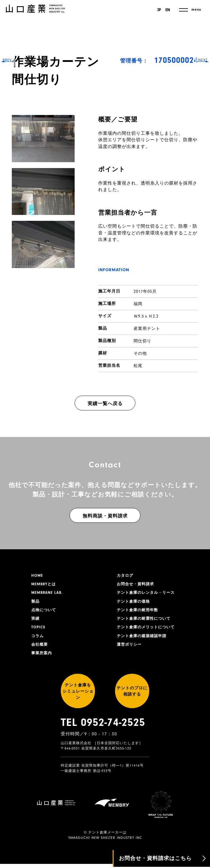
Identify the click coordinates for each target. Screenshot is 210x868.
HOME (37, 576)
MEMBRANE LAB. (48, 594)
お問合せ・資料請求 (137, 585)
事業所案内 (42, 658)
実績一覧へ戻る (105, 404)
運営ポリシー (130, 649)
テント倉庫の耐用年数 (139, 612)
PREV (9, 434)
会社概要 (40, 649)
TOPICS (39, 631)
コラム (38, 640)
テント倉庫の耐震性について (146, 622)
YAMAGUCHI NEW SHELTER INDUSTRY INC (105, 842)
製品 (36, 603)
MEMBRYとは (45, 585)
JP (158, 10)
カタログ (126, 576)
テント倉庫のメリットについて (148, 631)
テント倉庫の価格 (134, 603)
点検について (45, 612)
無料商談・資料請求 (105, 516)
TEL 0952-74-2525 (103, 734)
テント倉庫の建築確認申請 (143, 640)
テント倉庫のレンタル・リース (148, 594)
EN (168, 10)
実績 (36, 622)
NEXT (201, 434)
